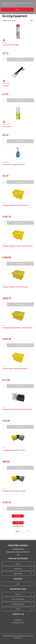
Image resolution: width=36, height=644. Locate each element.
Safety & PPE (18, 569)
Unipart (5, 42)
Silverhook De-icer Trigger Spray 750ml (14, 164)
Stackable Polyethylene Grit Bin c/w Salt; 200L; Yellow (18, 246)
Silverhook (6, 162)
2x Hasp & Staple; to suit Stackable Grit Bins (15, 369)
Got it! (17, 10)
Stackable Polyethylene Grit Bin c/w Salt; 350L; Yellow (18, 328)
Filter (32, 21)
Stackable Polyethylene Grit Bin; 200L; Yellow (15, 205)
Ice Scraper (6, 86)
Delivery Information (18, 604)
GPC (4, 203)
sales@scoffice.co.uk (18, 623)
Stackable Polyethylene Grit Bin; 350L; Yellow (15, 287)
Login (18, 584)
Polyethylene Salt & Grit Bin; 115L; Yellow (14, 491)
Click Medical (6, 83)
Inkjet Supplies (18, 574)
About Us (18, 594)
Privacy (18, 609)
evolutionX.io (18, 638)
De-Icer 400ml (6, 126)
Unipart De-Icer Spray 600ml (11, 45)
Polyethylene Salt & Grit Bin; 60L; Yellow (14, 450)
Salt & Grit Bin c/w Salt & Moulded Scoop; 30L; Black (17, 409)
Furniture (18, 564)
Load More (18, 516)
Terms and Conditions (18, 599)
